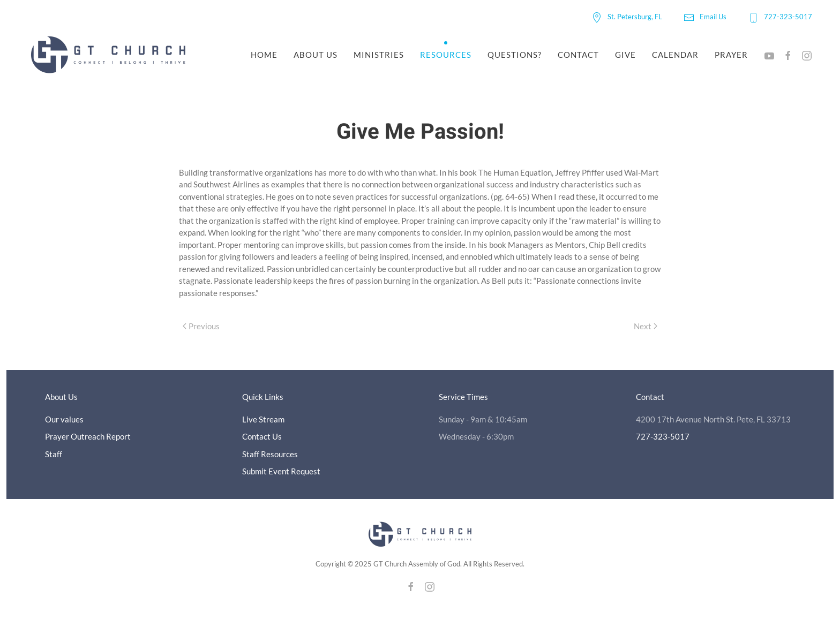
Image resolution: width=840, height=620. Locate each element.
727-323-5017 (780, 17)
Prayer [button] (731, 55)
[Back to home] (110, 55)
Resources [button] (446, 55)
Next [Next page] (646, 326)
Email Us (705, 17)
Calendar (675, 55)
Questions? (515, 55)
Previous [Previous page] (201, 326)
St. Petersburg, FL (627, 17)
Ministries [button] (379, 55)
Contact (578, 55)
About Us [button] (316, 55)
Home (264, 55)
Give (625, 55)
